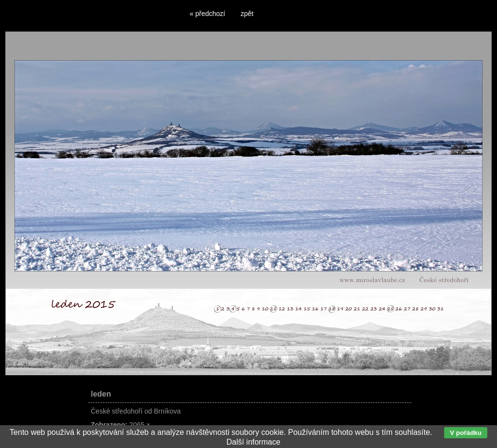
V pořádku (466, 433)
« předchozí (207, 14)
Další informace (253, 442)
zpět (247, 14)
